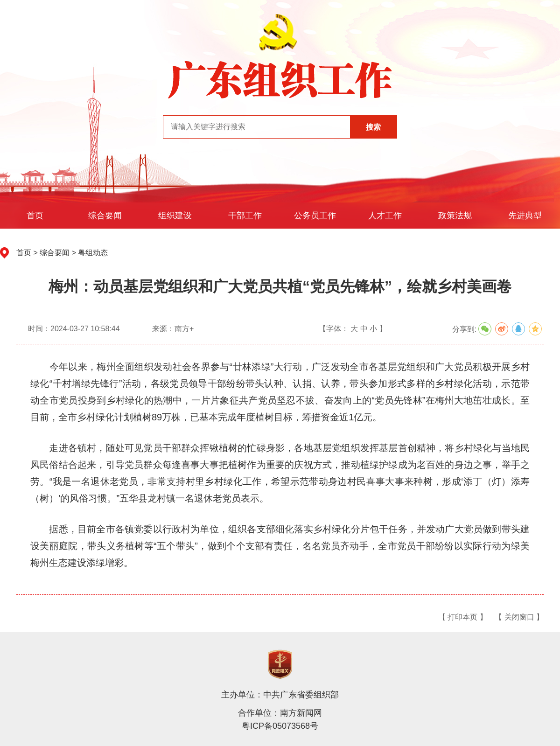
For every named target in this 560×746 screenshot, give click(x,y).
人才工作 (385, 216)
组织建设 (175, 216)
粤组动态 (93, 253)
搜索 (373, 127)
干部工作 (245, 216)
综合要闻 (105, 216)
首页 (35, 216)
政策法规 (455, 216)
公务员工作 (315, 216)
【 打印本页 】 (463, 617)
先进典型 (525, 216)
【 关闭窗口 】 (519, 617)
